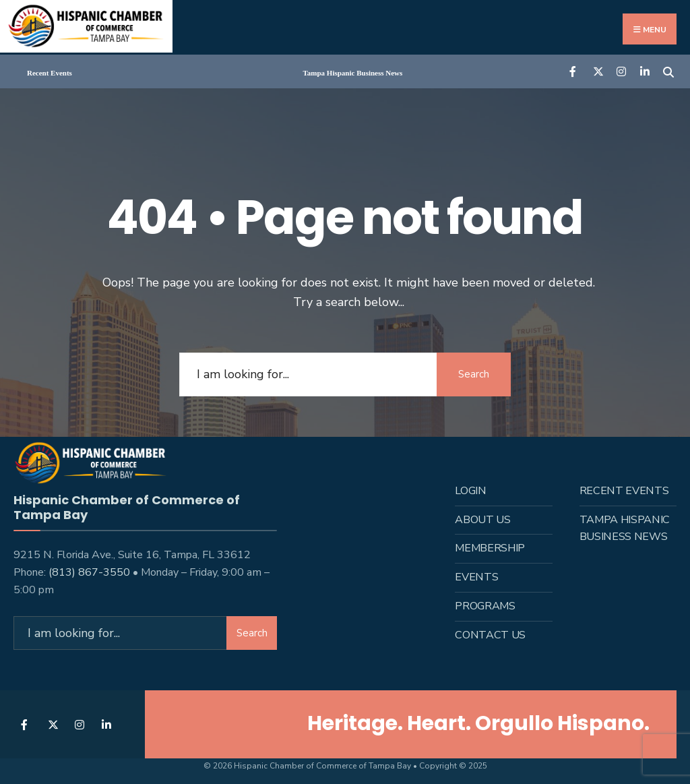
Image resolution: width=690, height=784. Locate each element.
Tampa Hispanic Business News (353, 73)
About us (482, 520)
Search (474, 374)
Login (470, 491)
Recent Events (50, 73)
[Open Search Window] (668, 70)
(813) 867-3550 (89, 572)
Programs (485, 606)
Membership (490, 548)
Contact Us (490, 635)
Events (476, 577)
